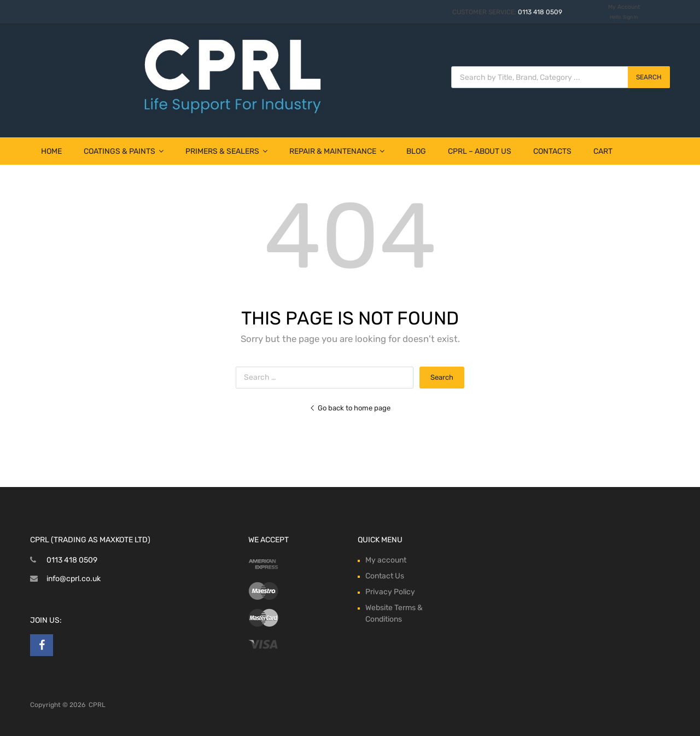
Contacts (552, 151)
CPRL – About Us (480, 151)
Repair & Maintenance (337, 151)
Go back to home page (350, 408)
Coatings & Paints (124, 151)
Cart (603, 151)
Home (51, 151)
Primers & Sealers (226, 151)
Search (649, 77)
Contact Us (385, 576)
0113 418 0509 (540, 12)
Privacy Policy (390, 592)
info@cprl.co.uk (74, 579)
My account (386, 560)
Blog (416, 151)
